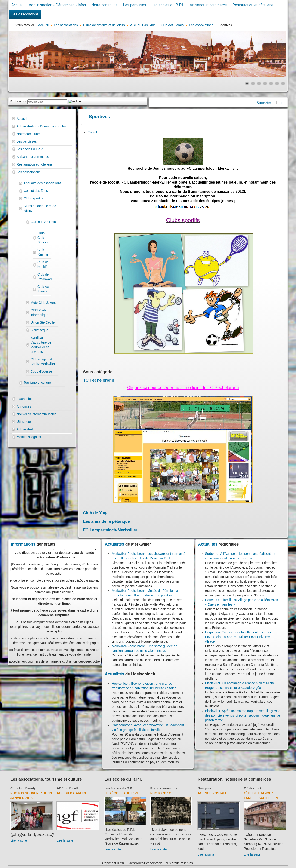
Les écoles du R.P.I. (168, 5)
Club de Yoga (96, 513)
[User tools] (81, 124)
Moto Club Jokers (43, 303)
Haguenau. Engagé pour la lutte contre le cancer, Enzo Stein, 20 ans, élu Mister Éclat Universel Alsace (240, 637)
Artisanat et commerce (208, 5)
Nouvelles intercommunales (37, 414)
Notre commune (105, 5)
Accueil (17, 5)
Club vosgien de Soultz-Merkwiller (43, 362)
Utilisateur (24, 422)
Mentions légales (29, 437)
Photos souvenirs (164, 788)
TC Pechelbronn (99, 380)
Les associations (25, 14)
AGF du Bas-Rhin (43, 222)
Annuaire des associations (42, 183)
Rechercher (18, 101)
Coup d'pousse (41, 371)
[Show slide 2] (253, 83)
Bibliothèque (39, 330)
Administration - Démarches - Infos (57, 5)
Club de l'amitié (43, 264)
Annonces (24, 406)
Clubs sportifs (33, 198)
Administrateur (27, 429)
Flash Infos (25, 399)
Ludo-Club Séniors (43, 238)
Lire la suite (19, 840)
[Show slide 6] (277, 83)
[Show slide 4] (265, 83)
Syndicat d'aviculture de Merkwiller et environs (41, 345)
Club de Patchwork (44, 277)
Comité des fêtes (36, 191)
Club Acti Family (44, 289)
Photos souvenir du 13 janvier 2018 (31, 796)
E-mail (92, 132)
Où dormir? (253, 788)
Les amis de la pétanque (107, 521)
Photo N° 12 (161, 793)
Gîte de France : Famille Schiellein (261, 796)
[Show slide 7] (283, 83)
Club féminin (43, 252)
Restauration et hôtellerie (253, 5)
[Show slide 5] (271, 83)
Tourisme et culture (37, 383)
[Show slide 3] (259, 83)
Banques (205, 788)
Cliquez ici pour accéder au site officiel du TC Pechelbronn (183, 388)
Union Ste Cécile (43, 322)
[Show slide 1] (247, 83)
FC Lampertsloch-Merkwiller (110, 530)
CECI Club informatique (39, 313)
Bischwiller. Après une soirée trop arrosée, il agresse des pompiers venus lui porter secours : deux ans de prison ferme (243, 715)
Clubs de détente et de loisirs (40, 208)
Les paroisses (135, 5)
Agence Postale (213, 793)
